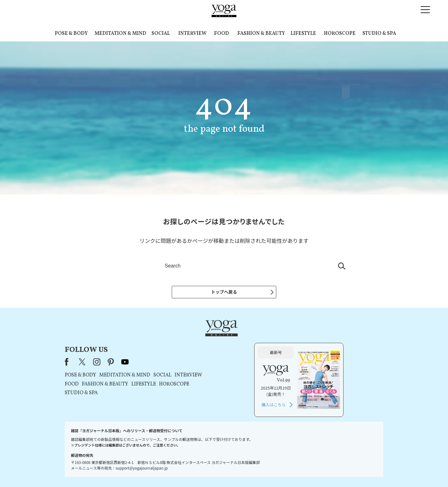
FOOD (222, 34)
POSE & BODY (71, 34)
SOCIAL (161, 34)
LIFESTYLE (303, 34)
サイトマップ (308, 470)
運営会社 (284, 470)
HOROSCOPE (340, 34)
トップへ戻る (224, 292)
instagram (176, 343)
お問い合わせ (113, 470)
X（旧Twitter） (162, 343)
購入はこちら (313, 385)
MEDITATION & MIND (120, 34)
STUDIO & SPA (379, 34)
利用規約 (183, 470)
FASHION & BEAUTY (261, 34)
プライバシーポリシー (214, 470)
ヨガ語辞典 (334, 470)
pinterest (191, 343)
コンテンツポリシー (255, 470)
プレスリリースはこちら (149, 470)
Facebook (148, 343)
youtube (205, 343)
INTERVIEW (192, 34)
